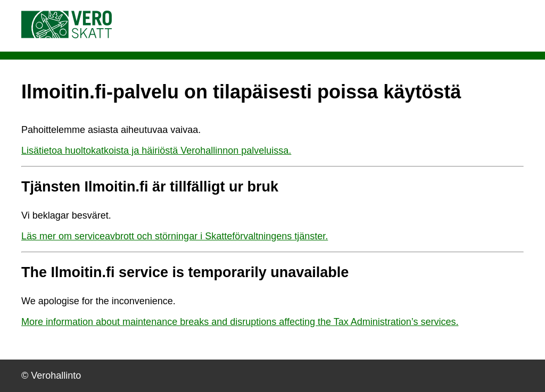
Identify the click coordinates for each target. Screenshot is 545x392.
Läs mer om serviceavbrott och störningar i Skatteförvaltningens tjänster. (175, 236)
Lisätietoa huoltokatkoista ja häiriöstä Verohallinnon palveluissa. (156, 151)
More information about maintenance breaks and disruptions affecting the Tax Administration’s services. (240, 322)
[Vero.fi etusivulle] (67, 35)
